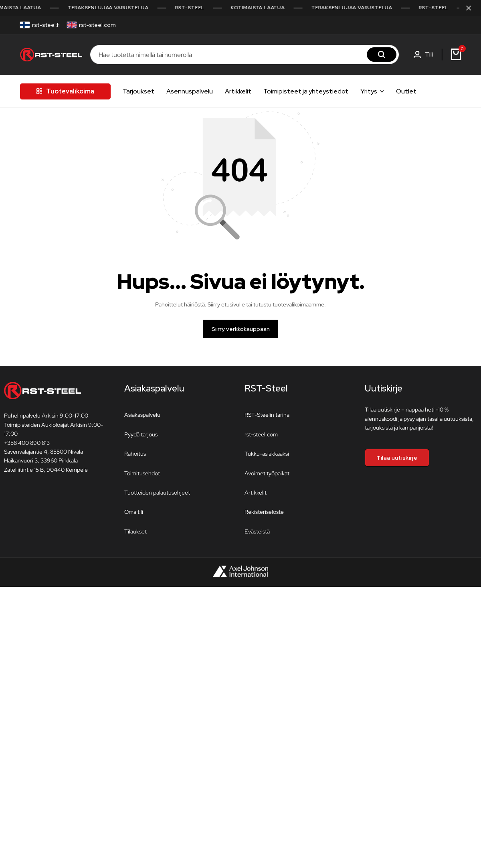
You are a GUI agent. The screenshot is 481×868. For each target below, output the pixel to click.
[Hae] (382, 55)
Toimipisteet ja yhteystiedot (306, 91)
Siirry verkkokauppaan (241, 333)
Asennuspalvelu (190, 91)
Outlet (406, 91)
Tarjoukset (138, 91)
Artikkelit (238, 91)
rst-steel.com (97, 25)
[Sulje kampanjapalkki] (467, 8)
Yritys (369, 91)
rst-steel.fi (46, 25)
